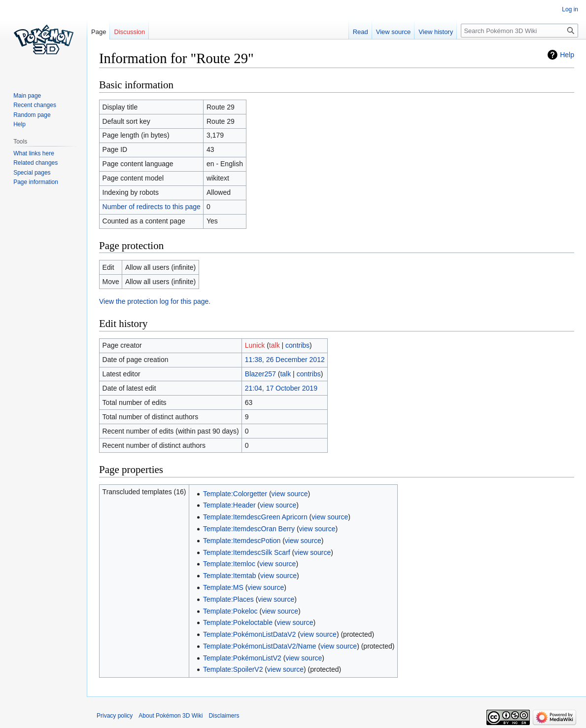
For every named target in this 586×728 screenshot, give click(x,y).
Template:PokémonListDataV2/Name (260, 646)
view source (290, 494)
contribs (297, 345)
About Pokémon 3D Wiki (171, 716)
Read (361, 32)
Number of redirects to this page (152, 207)
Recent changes (35, 105)
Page (99, 32)
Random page (32, 115)
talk (275, 345)
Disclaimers (224, 716)
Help (567, 55)
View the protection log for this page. (155, 301)
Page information (36, 182)
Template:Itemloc (229, 564)
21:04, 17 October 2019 (281, 388)
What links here (34, 153)
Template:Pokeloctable (238, 622)
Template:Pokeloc (230, 611)
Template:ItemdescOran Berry (249, 529)
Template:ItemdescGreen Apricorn (255, 517)
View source (394, 32)
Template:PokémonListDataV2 (249, 634)
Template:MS (223, 587)
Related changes (35, 163)
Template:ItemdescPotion (242, 541)
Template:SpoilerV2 (233, 669)
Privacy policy (115, 716)
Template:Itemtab (229, 576)
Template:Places (228, 599)
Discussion (129, 32)
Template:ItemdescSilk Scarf (247, 552)
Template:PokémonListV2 (242, 658)
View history (436, 32)
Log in (570, 9)
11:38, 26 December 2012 (285, 360)
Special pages (32, 173)
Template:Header (229, 505)
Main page (27, 96)
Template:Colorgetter (235, 494)
